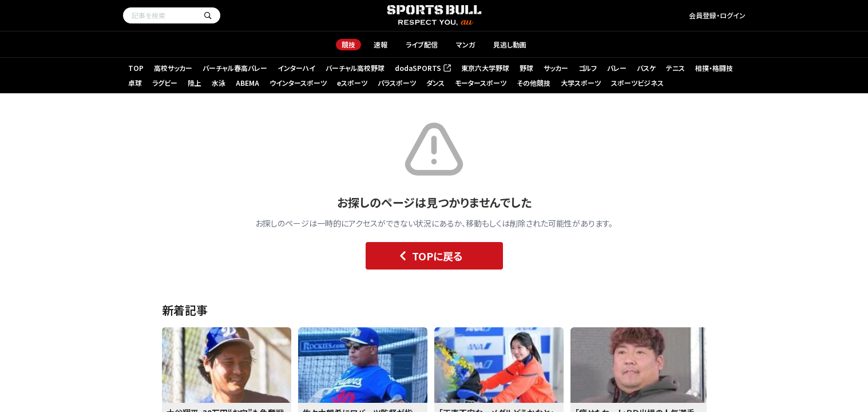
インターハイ (296, 68)
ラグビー (165, 83)
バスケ (646, 68)
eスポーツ (352, 83)
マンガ (465, 44)
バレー (617, 68)
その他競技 (534, 83)
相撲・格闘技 (714, 68)
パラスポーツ (397, 83)
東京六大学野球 (485, 68)
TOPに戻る (428, 256)
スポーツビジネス (637, 83)
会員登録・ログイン (717, 15)
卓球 (135, 83)
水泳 (219, 83)
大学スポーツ (581, 83)
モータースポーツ (481, 83)
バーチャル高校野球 (355, 68)
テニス (675, 68)
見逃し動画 (510, 44)
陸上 (195, 83)
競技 (348, 44)
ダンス (435, 83)
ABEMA (247, 83)
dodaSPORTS (423, 68)
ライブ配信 (422, 44)
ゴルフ (588, 68)
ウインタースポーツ (298, 83)
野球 (526, 68)
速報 (381, 44)
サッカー (556, 68)
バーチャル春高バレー (235, 68)
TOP (136, 68)
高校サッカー (173, 68)
